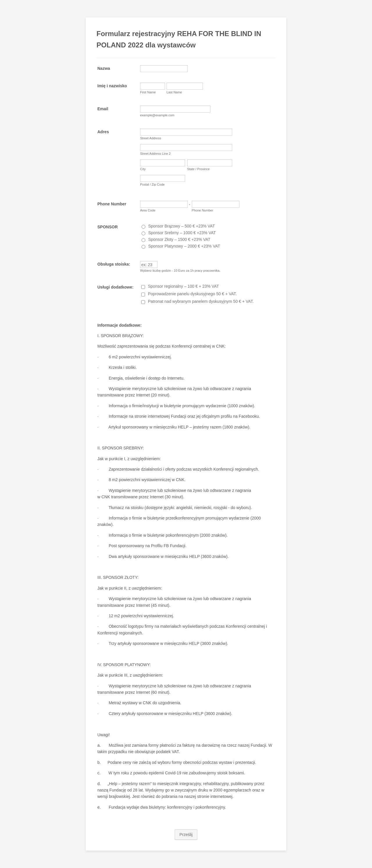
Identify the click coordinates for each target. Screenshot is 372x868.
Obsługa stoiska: (114, 264)
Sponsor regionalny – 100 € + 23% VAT (183, 286)
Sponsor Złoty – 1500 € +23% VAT (179, 239)
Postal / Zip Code (152, 184)
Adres (103, 132)
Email (103, 109)
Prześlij (186, 835)
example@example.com (157, 115)
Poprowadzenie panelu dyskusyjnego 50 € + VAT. (192, 294)
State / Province (198, 169)
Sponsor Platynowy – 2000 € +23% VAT (184, 246)
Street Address (151, 138)
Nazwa (104, 68)
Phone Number (112, 204)
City (143, 169)
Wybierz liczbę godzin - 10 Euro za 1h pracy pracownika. (180, 271)
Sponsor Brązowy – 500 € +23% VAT (181, 226)
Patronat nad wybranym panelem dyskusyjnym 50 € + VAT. (201, 301)
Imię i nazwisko (112, 86)
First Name (148, 92)
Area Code (148, 210)
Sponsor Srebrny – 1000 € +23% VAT (182, 233)
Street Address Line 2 (155, 154)
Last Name (174, 92)
